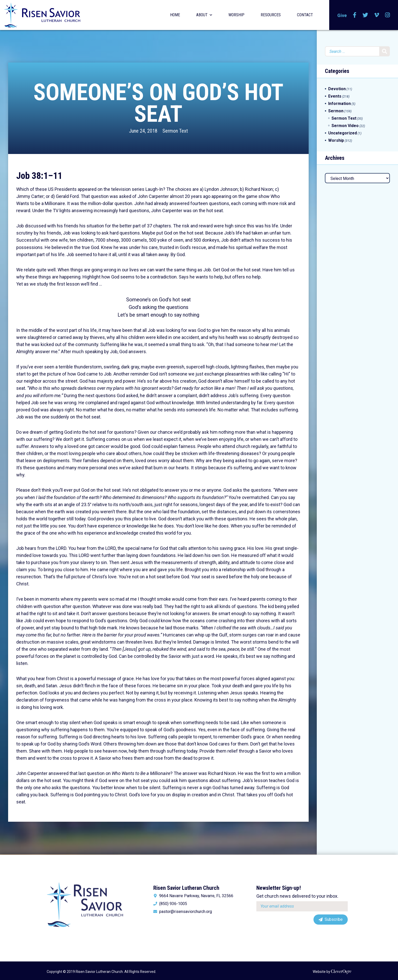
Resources (271, 15)
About (202, 15)
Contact (305, 15)
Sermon (336, 111)
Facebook (355, 15)
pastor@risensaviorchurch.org (186, 912)
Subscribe (334, 919)
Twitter (365, 15)
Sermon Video (345, 126)
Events (335, 96)
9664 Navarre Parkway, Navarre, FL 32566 (196, 896)
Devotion (337, 89)
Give (342, 15)
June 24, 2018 (143, 131)
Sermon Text (175, 131)
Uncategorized (343, 133)
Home (175, 15)
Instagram (387, 15)
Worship (236, 15)
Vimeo (377, 15)
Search (385, 51)
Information (339, 104)
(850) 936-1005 (173, 904)
